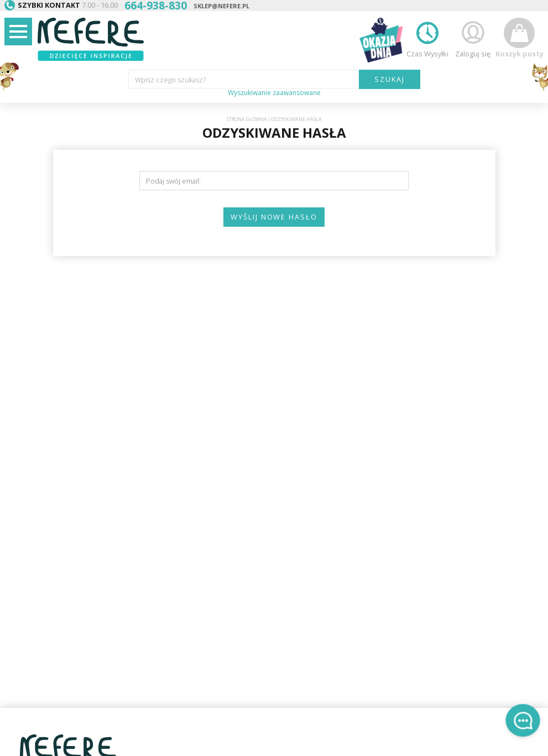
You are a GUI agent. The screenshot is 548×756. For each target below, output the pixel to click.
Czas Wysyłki (427, 38)
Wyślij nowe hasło (274, 217)
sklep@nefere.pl (221, 6)
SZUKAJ (390, 79)
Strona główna (247, 119)
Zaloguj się (473, 38)
